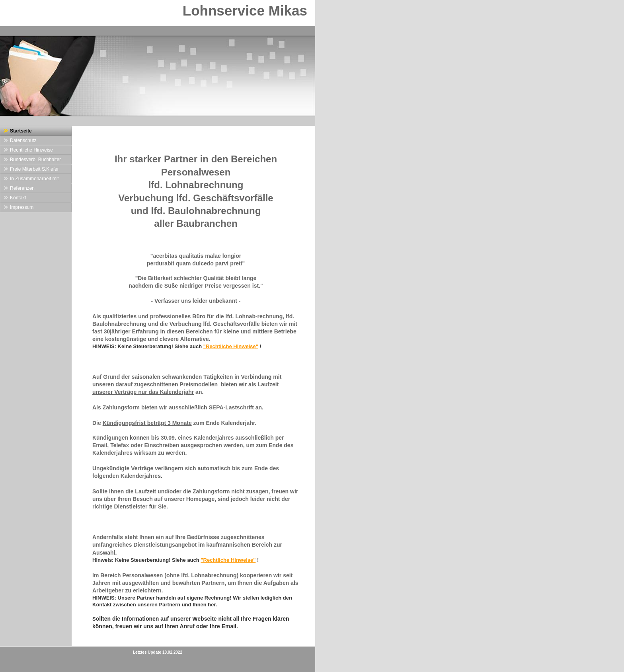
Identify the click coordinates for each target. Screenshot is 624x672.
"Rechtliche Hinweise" (231, 346)
